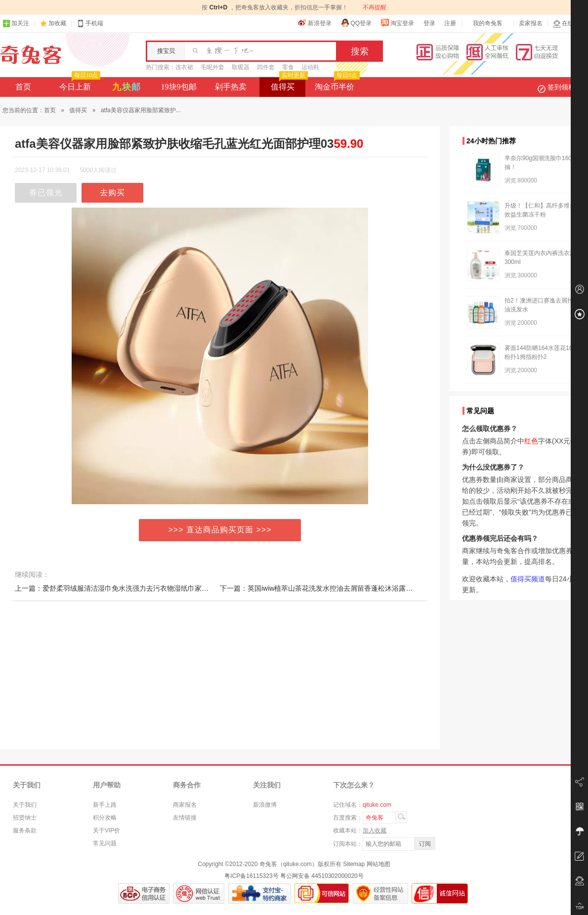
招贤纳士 (25, 818)
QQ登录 (356, 23)
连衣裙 (184, 67)
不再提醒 (375, 7)
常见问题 (105, 843)
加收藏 (57, 23)
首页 (23, 87)
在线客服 (569, 23)
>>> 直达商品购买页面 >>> (220, 530)
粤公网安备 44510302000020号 (322, 876)
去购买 (112, 193)
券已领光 (46, 193)
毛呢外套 (212, 67)
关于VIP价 (106, 830)
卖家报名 (531, 23)
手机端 (90, 23)
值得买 (288, 84)
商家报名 (185, 805)
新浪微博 (265, 805)
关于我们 (25, 805)
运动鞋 (310, 67)
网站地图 (378, 864)
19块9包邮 (179, 87)
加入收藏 (375, 830)
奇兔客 (31, 55)
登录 (429, 23)
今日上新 (79, 84)
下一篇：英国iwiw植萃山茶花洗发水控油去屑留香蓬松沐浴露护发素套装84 (334, 588)
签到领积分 (561, 87)
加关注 (16, 23)
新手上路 (105, 805)
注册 (450, 23)
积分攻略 (105, 818)
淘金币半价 (336, 84)
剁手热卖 (231, 87)
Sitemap (354, 864)
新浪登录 (315, 23)
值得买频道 (528, 579)
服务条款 (25, 830)
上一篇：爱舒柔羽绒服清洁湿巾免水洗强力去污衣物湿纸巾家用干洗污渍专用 (132, 588)
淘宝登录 (397, 23)
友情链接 (185, 818)
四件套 (266, 67)
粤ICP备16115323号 (251, 876)
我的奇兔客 (488, 23)
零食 (288, 67)
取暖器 (241, 67)
